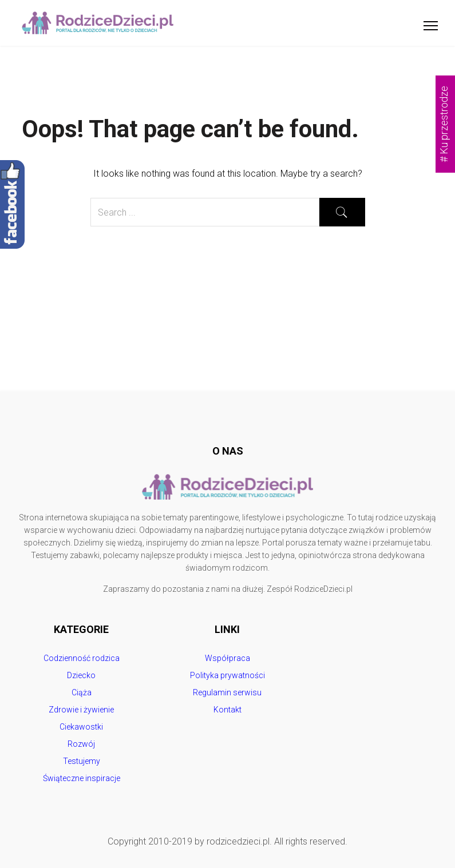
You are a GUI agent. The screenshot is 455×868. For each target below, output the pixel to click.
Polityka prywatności (227, 675)
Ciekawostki (81, 727)
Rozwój (81, 744)
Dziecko (81, 675)
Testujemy (82, 761)
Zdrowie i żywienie (81, 710)
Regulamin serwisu (227, 692)
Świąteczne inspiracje (82, 778)
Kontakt (227, 710)
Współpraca (227, 658)
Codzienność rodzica (82, 658)
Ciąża (82, 692)
